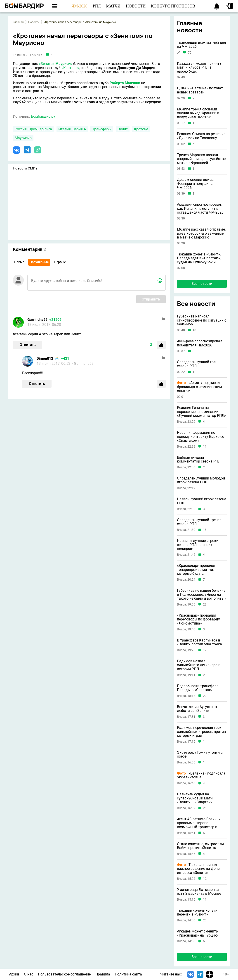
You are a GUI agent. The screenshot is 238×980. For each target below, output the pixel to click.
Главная (18, 22)
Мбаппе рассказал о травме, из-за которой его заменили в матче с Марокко (201, 233)
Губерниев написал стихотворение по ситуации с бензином (202, 320)
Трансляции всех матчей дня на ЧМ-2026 (201, 44)
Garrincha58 (37, 320)
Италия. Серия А (72, 129)
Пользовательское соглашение (64, 974)
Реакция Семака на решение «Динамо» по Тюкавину (201, 136)
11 (205, 447)
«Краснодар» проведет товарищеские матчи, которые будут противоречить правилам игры (199, 570)
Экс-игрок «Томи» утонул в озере (200, 755)
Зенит (123, 129)
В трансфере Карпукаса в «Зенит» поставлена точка (199, 642)
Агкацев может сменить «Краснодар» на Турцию (197, 933)
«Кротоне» (70, 68)
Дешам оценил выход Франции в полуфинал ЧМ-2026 (196, 184)
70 (190, 53)
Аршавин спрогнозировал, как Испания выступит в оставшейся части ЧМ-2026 (200, 209)
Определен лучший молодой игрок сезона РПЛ (201, 480)
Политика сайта (128, 974)
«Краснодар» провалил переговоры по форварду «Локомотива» (198, 619)
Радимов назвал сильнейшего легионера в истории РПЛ (199, 665)
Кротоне (141, 129)
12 (205, 879)
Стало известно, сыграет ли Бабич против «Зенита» (200, 846)
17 (205, 650)
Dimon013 (45, 359)
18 (205, 530)
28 (205, 808)
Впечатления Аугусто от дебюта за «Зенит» (197, 709)
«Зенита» (47, 64)
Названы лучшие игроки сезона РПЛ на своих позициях (198, 545)
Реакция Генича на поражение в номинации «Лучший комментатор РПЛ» (201, 412)
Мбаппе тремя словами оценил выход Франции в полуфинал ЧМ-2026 (198, 113)
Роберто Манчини (125, 83)
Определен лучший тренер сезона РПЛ (199, 522)
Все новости (202, 284)
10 (194, 330)
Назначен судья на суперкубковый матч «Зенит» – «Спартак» (195, 798)
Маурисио (64, 64)
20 (205, 696)
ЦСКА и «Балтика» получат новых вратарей (200, 90)
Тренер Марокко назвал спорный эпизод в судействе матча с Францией (201, 159)
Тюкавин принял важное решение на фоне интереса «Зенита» (198, 869)
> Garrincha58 (82, 364)
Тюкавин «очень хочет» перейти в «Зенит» (197, 912)
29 (205, 604)
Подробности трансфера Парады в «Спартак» (198, 688)
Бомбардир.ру (43, 116)
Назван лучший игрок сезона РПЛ (202, 501)
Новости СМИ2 (25, 168)
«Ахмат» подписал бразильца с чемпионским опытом (199, 387)
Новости (34, 22)
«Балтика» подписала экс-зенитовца (201, 775)
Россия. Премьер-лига (33, 129)
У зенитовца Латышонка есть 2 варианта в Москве (199, 892)
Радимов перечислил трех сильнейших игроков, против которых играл (201, 732)
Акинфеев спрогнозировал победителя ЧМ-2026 (200, 343)
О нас (29, 974)
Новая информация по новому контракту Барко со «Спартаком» (201, 437)
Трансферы (102, 129)
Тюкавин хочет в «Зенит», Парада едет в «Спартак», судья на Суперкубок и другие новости (199, 258)
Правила (103, 974)
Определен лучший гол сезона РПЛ (196, 364)
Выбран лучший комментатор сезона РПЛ (199, 459)
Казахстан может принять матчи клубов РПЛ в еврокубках (199, 68)
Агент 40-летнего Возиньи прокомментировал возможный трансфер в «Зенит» (199, 823)
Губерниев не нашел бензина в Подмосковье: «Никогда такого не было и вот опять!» (202, 595)
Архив (14, 974)
